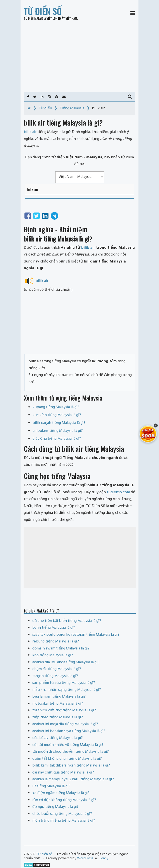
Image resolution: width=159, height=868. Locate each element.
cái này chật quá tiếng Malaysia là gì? (63, 773)
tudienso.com (118, 492)
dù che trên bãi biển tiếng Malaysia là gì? (67, 621)
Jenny (104, 858)
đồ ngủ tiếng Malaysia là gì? (55, 807)
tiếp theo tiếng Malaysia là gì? (58, 717)
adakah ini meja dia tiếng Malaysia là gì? (65, 724)
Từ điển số (43, 11)
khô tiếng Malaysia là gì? (53, 655)
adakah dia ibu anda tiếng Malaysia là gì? (66, 662)
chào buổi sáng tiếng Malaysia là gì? (62, 814)
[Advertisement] (79, 56)
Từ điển (45, 108)
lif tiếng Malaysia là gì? (51, 786)
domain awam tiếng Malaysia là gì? (61, 648)
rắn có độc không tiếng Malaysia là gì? (64, 800)
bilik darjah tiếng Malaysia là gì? (59, 423)
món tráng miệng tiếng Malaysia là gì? (64, 821)
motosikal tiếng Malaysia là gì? (58, 704)
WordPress (85, 858)
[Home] (29, 108)
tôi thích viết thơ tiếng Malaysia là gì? (64, 710)
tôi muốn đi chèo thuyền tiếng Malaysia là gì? (71, 752)
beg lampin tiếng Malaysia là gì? (59, 697)
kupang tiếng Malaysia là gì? (56, 407)
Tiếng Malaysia (72, 108)
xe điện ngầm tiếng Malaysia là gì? (61, 793)
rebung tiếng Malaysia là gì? (56, 641)
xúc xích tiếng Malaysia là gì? (57, 415)
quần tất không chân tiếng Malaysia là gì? (67, 759)
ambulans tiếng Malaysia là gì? (58, 431)
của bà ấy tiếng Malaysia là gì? (58, 738)
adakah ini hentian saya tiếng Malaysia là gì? (69, 731)
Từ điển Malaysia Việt (38, 18)
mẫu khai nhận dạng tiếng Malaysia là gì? (67, 690)
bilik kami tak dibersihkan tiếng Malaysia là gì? (71, 766)
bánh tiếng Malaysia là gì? (54, 628)
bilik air (88, 248)
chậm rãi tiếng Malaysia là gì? (57, 669)
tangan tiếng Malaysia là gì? (55, 676)
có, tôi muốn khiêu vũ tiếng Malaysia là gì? (68, 745)
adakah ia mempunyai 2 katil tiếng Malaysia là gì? (73, 779)
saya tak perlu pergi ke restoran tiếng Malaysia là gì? (76, 635)
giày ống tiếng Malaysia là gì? (57, 439)
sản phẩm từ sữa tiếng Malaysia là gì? (64, 683)
